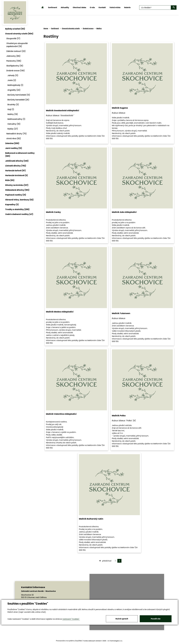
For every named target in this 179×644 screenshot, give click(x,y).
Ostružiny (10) (15, 124)
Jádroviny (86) (14, 56)
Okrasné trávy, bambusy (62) (20, 200)
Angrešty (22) (15, 90)
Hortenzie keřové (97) (16, 171)
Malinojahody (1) (16, 85)
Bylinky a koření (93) (16, 29)
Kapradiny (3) (13, 205)
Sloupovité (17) (14, 38)
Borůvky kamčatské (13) (20, 95)
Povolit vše (156, 619)
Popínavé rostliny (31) (17, 195)
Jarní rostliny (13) (15, 148)
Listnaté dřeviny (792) (17, 166)
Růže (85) (11, 180)
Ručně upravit (122, 619)
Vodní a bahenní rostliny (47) (20, 214)
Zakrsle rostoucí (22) (17, 51)
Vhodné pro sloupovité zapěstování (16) (18, 45)
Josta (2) (13, 80)
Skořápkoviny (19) (16, 66)
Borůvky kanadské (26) (19, 100)
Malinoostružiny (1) (17, 119)
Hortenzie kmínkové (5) (17, 175)
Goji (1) (12, 109)
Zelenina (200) (13, 143)
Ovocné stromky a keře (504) (20, 34)
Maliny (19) (14, 114)
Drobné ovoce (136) (17, 71)
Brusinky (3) (14, 105)
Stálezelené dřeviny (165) (18, 190)
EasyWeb (78, 641)
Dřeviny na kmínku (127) (18, 185)
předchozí (105, 561)
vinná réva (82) (15, 138)
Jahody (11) (14, 75)
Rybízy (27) (14, 129)
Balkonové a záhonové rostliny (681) (21, 155)
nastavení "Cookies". (71, 619)
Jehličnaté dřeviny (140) (18, 161)
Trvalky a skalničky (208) (18, 209)
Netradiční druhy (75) (17, 134)
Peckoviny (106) (15, 61)
